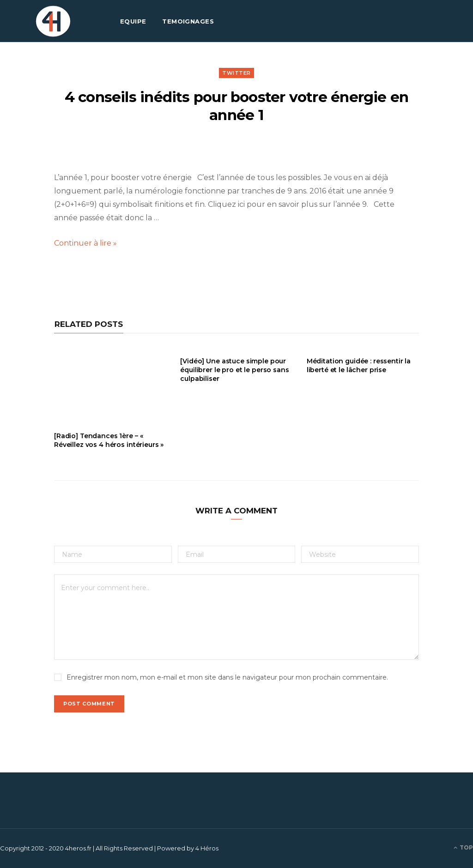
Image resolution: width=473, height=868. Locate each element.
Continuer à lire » (85, 243)
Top (463, 847)
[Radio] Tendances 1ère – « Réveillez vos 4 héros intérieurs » (109, 440)
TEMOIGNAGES (188, 21)
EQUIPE (133, 21)
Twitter (236, 73)
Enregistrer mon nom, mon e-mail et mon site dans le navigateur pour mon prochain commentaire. (227, 677)
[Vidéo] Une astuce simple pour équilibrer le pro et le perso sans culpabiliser (234, 370)
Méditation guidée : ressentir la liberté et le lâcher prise (359, 365)
